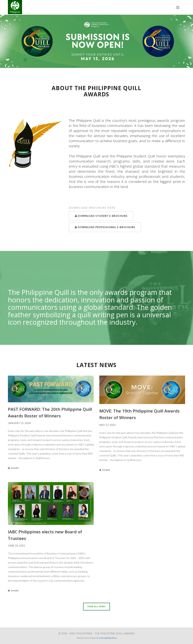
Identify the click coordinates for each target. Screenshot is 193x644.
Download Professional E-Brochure (105, 227)
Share (13, 468)
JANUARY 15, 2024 (19, 423)
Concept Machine (108, 638)
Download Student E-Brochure (101, 216)
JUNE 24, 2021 (16, 545)
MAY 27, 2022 (108, 425)
